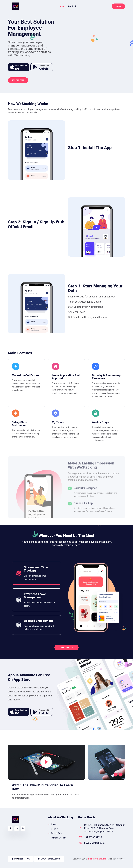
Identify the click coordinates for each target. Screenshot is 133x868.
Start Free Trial (66, 647)
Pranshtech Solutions (98, 859)
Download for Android (49, 859)
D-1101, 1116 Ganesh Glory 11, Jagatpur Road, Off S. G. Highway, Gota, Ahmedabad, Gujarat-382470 (104, 828)
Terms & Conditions (60, 838)
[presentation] (116, 775)
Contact (72, 6)
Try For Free (18, 80)
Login (118, 6)
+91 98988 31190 (93, 837)
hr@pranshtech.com (94, 843)
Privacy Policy (57, 833)
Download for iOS (21, 859)
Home (62, 6)
